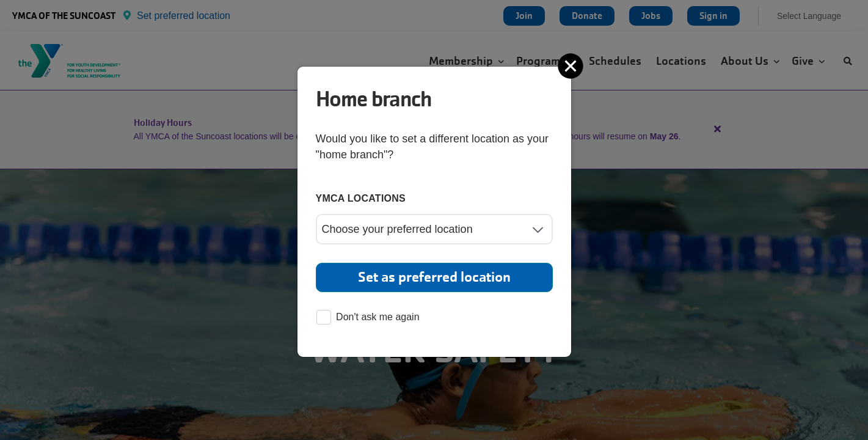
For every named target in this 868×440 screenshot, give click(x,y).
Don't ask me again (368, 318)
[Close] (572, 66)
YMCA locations (361, 198)
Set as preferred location (434, 277)
